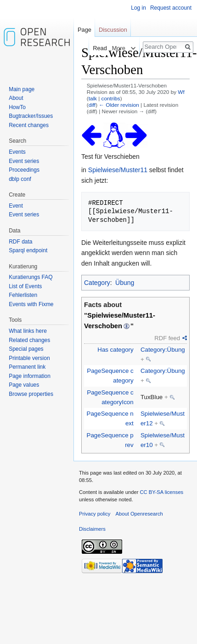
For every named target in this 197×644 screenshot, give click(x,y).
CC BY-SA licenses (161, 492)
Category (97, 283)
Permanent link (27, 367)
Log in (138, 8)
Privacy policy (95, 514)
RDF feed (167, 338)
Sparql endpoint (28, 250)
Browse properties (31, 394)
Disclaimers (92, 529)
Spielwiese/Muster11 (118, 170)
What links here (28, 331)
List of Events (25, 286)
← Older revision (119, 105)
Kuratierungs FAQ (31, 277)
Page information (30, 376)
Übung (125, 283)
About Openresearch (139, 514)
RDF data (20, 242)
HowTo (17, 107)
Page (84, 30)
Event (16, 206)
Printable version (29, 358)
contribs (111, 98)
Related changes (29, 340)
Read (97, 48)
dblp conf (20, 179)
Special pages (26, 349)
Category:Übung (163, 350)
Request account (171, 8)
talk (93, 98)
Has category (115, 350)
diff (92, 105)
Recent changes (29, 125)
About (16, 98)
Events (17, 152)
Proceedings (24, 170)
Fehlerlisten (23, 295)
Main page (22, 89)
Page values (24, 385)
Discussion (113, 30)
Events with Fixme (31, 304)
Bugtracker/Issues (31, 116)
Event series (24, 161)
